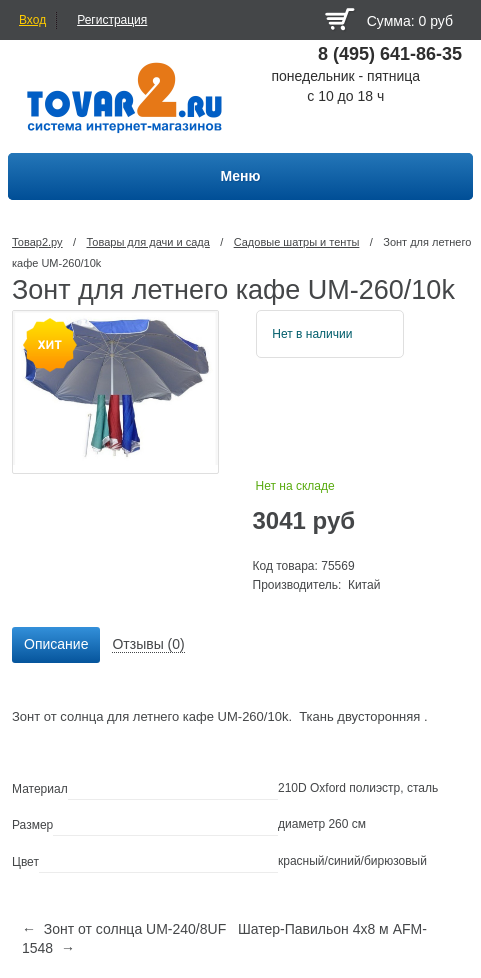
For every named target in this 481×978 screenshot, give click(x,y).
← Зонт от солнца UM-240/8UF (124, 929)
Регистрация (112, 20)
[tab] (56, 645)
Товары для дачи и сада (147, 242)
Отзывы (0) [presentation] (148, 644)
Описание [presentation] (56, 644)
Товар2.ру (37, 242)
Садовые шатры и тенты (297, 242)
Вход (32, 20)
